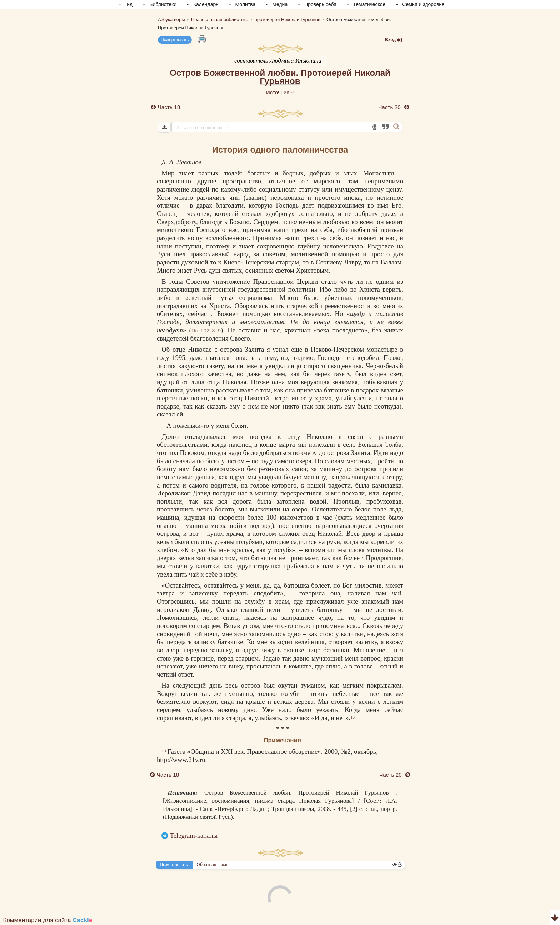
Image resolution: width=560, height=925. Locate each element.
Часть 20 (390, 107)
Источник (280, 92)
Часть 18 (169, 107)
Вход (394, 40)
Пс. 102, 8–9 (206, 330)
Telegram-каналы (194, 835)
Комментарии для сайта (48, 920)
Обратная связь (212, 865)
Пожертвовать (175, 40)
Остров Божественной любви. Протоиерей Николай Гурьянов (280, 77)
